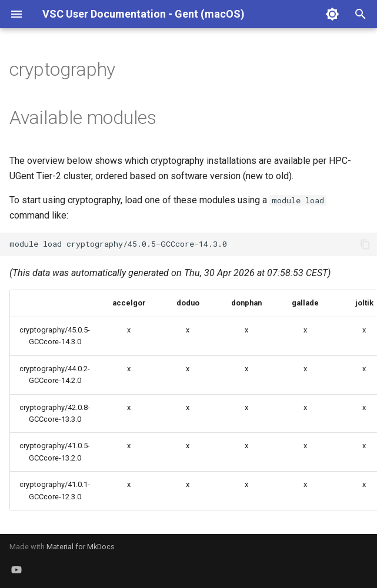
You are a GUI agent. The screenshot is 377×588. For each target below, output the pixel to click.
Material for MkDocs (81, 547)
